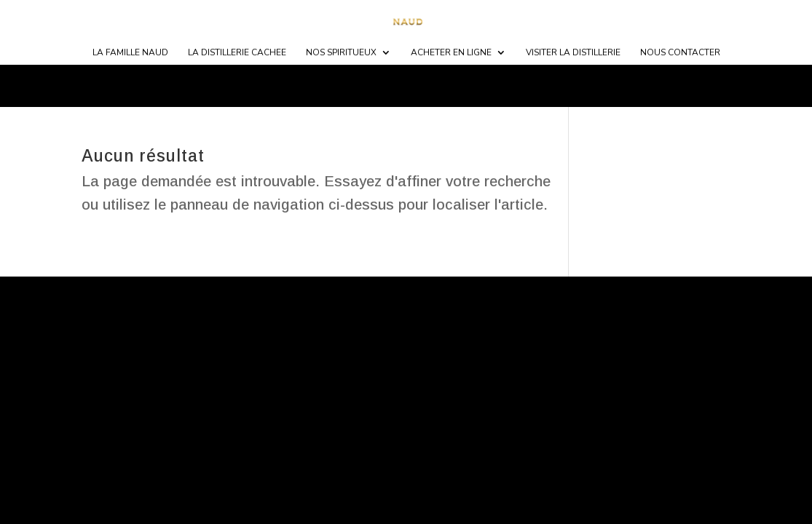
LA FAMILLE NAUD (130, 53)
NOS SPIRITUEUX (341, 53)
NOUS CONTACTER (680, 53)
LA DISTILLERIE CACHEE (237, 53)
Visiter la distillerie (573, 53)
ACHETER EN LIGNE (451, 53)
